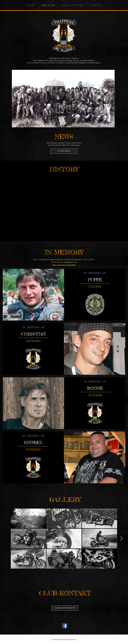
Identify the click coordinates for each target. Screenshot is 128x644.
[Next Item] (110, 98)
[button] (65, 608)
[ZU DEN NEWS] (64, 151)
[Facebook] (65, 626)
